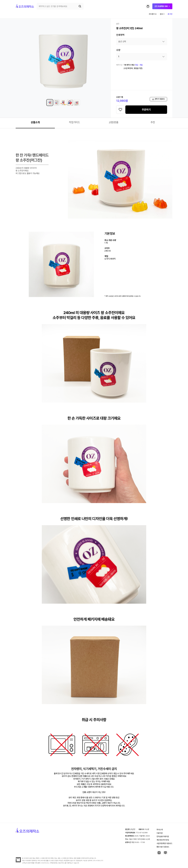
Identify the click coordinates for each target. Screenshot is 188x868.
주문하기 (146, 110)
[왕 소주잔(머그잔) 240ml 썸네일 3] (63, 103)
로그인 (170, 14)
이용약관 (160, 833)
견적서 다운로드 (158, 99)
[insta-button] (159, 855)
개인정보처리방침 (163, 840)
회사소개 (160, 830)
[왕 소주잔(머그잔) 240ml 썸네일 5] (77, 103)
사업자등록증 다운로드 (164, 843)
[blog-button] (165, 855)
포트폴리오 (153, 14)
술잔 (118, 24)
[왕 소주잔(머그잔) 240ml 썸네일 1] (50, 103)
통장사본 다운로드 (163, 847)
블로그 (162, 14)
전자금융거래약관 (163, 836)
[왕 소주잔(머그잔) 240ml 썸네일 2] (57, 103)
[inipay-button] (18, 862)
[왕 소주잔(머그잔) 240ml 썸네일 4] (70, 103)
